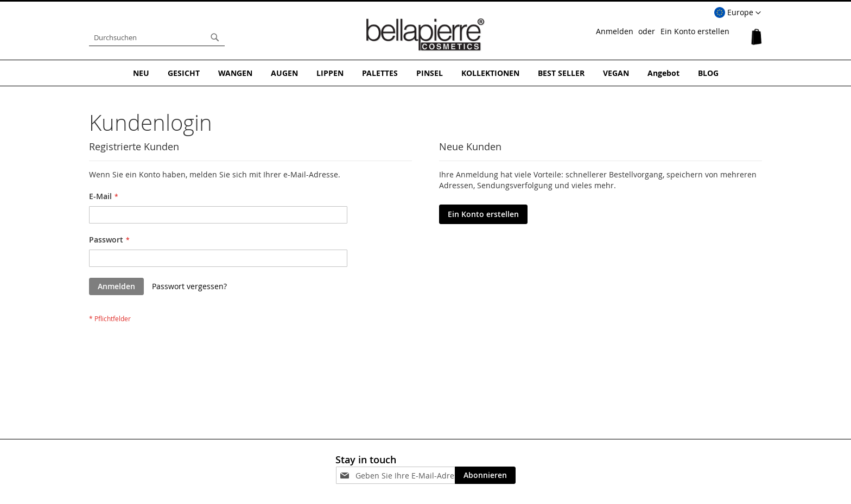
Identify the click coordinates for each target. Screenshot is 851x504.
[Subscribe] (485, 475)
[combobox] (157, 37)
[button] (738, 13)
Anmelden (615, 31)
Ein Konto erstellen (695, 31)
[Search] (215, 37)
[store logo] (426, 35)
